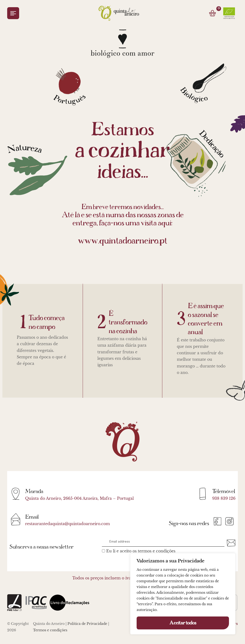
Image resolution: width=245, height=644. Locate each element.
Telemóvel (224, 491)
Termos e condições (50, 630)
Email (32, 517)
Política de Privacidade (87, 624)
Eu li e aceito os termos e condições (141, 551)
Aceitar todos (183, 623)
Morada (34, 491)
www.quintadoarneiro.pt (123, 241)
